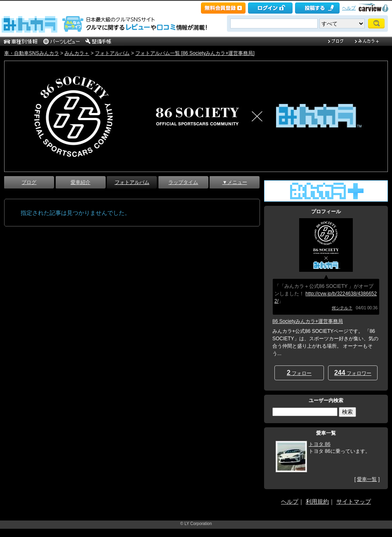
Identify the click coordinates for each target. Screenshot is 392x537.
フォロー (299, 373)
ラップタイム (183, 182)
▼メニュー (235, 182)
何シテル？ (342, 308)
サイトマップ (354, 502)
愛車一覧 (367, 479)
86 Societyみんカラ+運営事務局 (308, 321)
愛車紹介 (80, 182)
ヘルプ (349, 8)
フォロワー (353, 373)
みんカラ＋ (77, 53)
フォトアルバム (112, 53)
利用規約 (317, 502)
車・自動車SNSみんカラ (32, 53)
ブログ (29, 182)
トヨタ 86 (320, 444)
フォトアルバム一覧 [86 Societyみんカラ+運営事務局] (195, 53)
